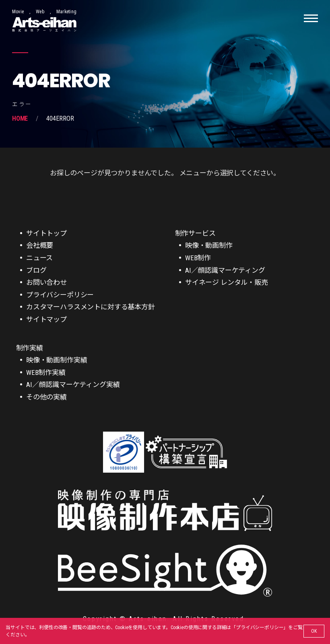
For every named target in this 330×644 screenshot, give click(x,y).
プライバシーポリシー (260, 628)
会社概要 (40, 245)
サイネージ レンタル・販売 (227, 282)
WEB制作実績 (46, 372)
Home (20, 118)
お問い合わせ (46, 282)
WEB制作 (198, 258)
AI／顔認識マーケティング (225, 270)
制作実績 (30, 348)
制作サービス (195, 233)
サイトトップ (46, 233)
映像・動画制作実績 (57, 360)
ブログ (36, 270)
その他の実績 (46, 397)
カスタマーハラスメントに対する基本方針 (91, 307)
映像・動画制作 (209, 245)
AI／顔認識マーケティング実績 (73, 385)
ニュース (39, 258)
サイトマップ (46, 319)
